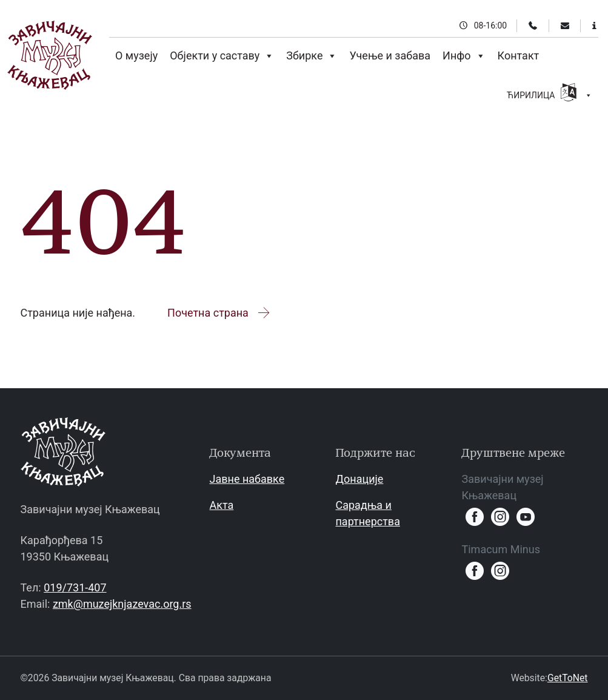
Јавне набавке (247, 479)
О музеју (136, 56)
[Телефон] (533, 25)
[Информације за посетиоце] (594, 25)
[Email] (565, 25)
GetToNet (568, 678)
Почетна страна (219, 313)
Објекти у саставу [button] (222, 56)
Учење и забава (390, 56)
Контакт (519, 56)
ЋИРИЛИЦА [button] (550, 94)
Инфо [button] (464, 56)
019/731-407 (75, 587)
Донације (359, 479)
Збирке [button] (312, 56)
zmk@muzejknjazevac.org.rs (122, 604)
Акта (221, 505)
